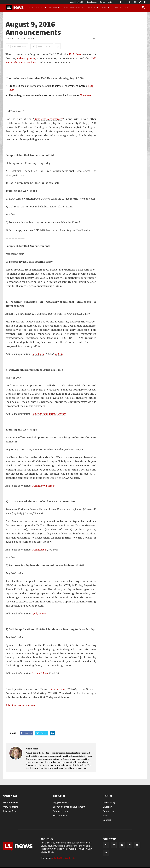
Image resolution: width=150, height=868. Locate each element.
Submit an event (61, 811)
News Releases (92, 2)
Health (105, 8)
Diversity (107, 807)
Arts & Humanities (37, 8)
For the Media (60, 815)
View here (86, 95)
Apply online (39, 614)
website (59, 354)
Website (36, 486)
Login (111, 2)
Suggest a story (61, 802)
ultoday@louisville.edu (64, 858)
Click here (30, 62)
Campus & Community (73, 8)
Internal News (10, 811)
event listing (48, 486)
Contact (103, 2)
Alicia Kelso (13, 39)
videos (21, 58)
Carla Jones (38, 354)
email (44, 550)
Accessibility (109, 802)
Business (54, 8)
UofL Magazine (11, 807)
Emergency (108, 811)
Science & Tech (120, 8)
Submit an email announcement (69, 807)
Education (92, 8)
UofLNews (75, 54)
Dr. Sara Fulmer (40, 673)
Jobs (105, 815)
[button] (143, 8)
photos (31, 58)
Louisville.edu (47, 852)
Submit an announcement (21, 705)
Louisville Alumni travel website (49, 414)
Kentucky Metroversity (48, 119)
